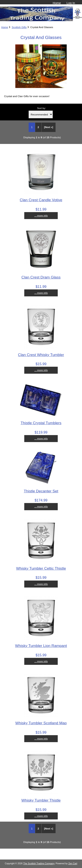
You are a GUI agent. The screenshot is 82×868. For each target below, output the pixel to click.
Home (57, 3)
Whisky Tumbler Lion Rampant (41, 646)
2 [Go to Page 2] (38, 127)
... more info (41, 215)
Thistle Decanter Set (41, 491)
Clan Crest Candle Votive (41, 200)
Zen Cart (73, 864)
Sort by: (42, 108)
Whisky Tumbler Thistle (41, 800)
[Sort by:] (41, 114)
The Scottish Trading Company (39, 864)
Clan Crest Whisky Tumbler (41, 355)
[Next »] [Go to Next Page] (49, 127)
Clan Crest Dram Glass (41, 277)
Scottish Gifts (19, 27)
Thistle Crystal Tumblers (41, 423)
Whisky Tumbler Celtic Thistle (41, 568)
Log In (71, 3)
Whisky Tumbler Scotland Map (41, 723)
